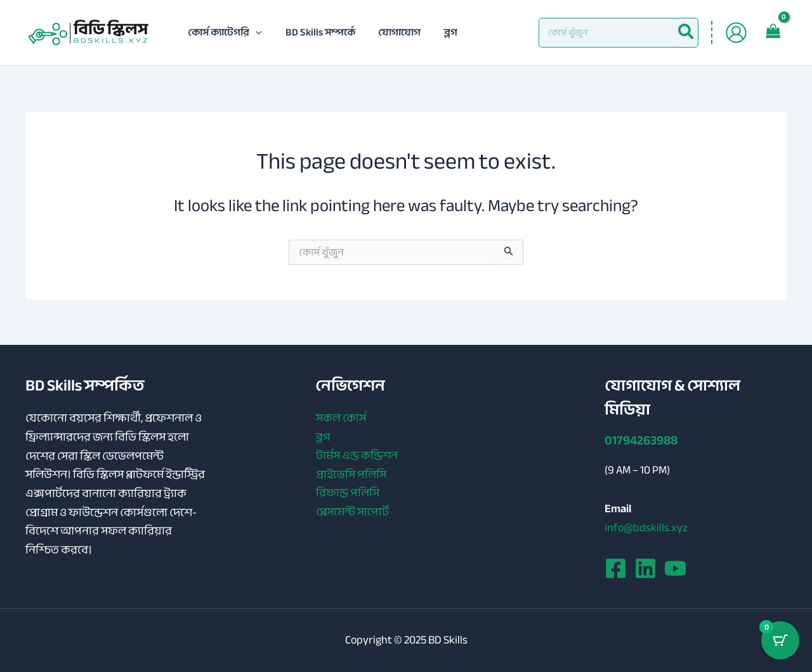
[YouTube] (675, 568)
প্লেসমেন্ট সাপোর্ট (352, 513)
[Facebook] (616, 568)
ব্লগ (323, 437)
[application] (254, 32)
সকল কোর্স (340, 418)
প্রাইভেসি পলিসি (350, 475)
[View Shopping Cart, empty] (773, 32)
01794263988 (641, 440)
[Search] (686, 33)
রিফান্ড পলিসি (347, 494)
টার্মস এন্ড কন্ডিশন (356, 456)
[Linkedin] (645, 568)
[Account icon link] (736, 33)
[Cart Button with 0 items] (780, 640)
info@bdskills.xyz (646, 527)
